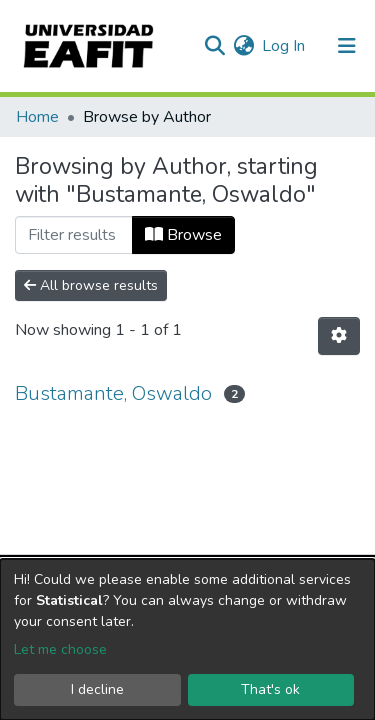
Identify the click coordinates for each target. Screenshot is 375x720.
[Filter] (74, 235)
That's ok (270, 689)
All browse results (91, 285)
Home (37, 117)
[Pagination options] (339, 336)
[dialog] (187, 639)
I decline (97, 689)
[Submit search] (214, 46)
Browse (183, 235)
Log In (284, 46)
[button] (243, 46)
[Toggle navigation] (347, 46)
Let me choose (60, 649)
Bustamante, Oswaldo (113, 393)
